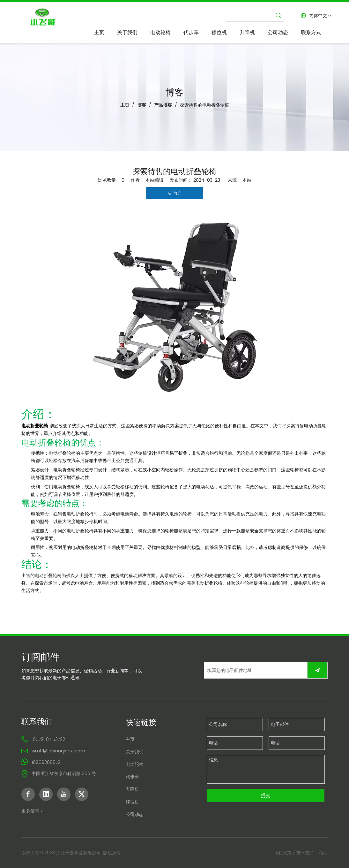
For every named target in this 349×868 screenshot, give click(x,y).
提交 (266, 795)
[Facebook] (28, 794)
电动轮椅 (135, 764)
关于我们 (135, 752)
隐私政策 (283, 853)
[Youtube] (64, 794)
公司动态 (135, 814)
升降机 (132, 789)
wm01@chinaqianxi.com (58, 751)
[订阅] (317, 670)
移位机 (132, 802)
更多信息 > (32, 811)
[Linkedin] (46, 794)
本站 (247, 180)
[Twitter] (82, 794)
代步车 (132, 777)
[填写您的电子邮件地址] (254, 670)
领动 (323, 853)
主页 (130, 739)
